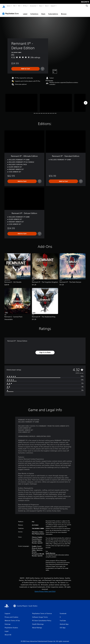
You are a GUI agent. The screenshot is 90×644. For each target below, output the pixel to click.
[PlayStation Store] (11, 12)
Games (8, 6)
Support (53, 6)
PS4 (19, 6)
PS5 (14, 6)
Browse (64, 12)
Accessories (33, 6)
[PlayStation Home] (4, 6)
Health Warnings (50, 551)
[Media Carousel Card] (21, 101)
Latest (25, 12)
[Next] (86, 101)
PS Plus (25, 6)
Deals (43, 12)
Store (46, 6)
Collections (34, 12)
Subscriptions (53, 12)
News (41, 6)
